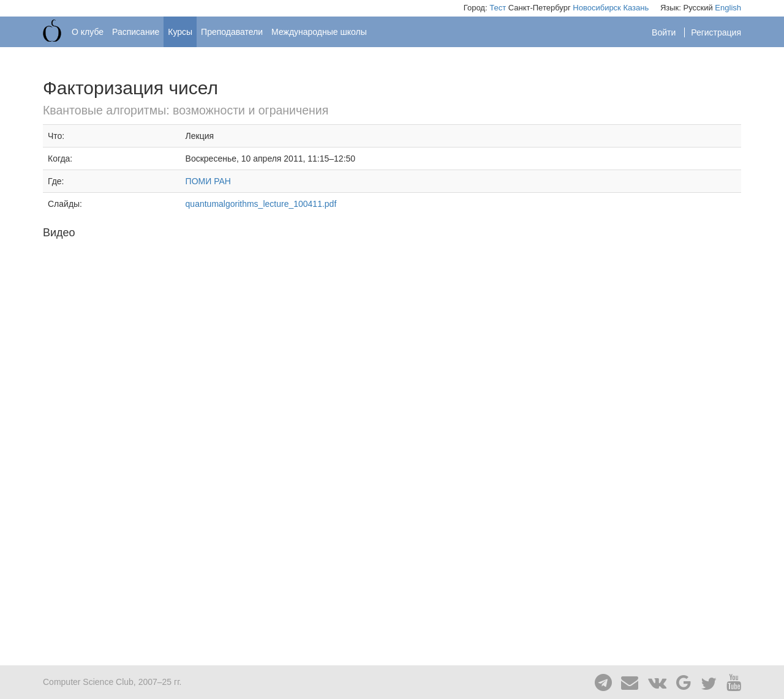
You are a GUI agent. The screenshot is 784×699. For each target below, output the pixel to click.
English (728, 8)
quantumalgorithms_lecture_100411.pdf (261, 204)
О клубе (88, 32)
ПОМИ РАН (208, 181)
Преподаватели (232, 32)
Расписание (136, 32)
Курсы (180, 32)
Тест (498, 8)
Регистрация (716, 32)
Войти (665, 32)
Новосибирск (597, 8)
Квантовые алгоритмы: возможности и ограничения (186, 110)
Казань (636, 8)
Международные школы (319, 32)
